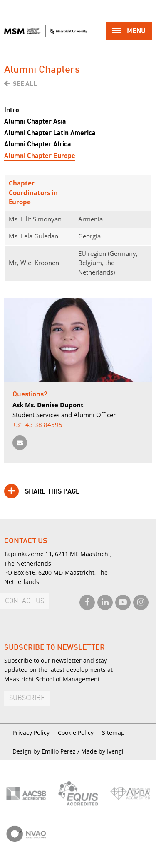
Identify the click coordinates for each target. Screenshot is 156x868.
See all (25, 84)
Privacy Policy (31, 733)
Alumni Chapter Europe (40, 156)
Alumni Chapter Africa (38, 144)
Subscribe (27, 698)
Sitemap (113, 733)
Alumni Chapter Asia (35, 122)
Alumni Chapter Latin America (50, 133)
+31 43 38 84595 (37, 425)
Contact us (25, 601)
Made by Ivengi (102, 751)
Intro (12, 110)
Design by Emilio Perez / (47, 751)
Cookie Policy (76, 733)
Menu (129, 32)
